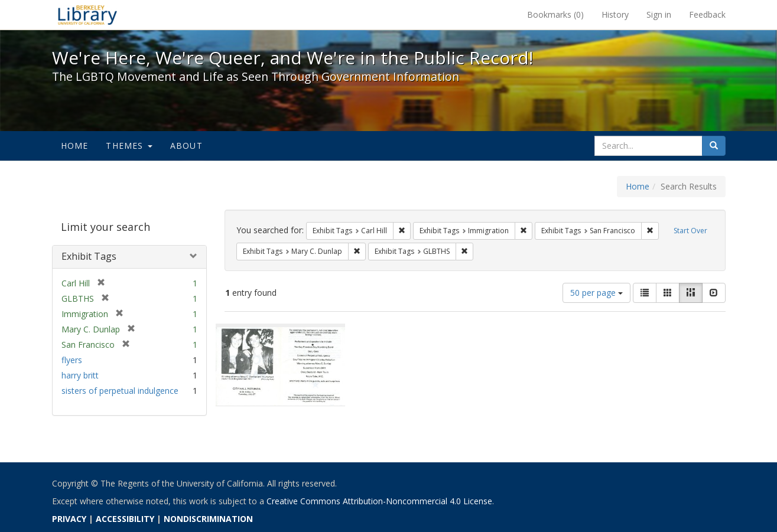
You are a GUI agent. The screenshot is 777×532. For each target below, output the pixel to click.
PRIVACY (69, 519)
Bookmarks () (555, 14)
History (615, 14)
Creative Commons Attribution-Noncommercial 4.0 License (379, 501)
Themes (129, 146)
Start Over (690, 231)
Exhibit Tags (89, 256)
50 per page (596, 293)
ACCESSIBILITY (125, 519)
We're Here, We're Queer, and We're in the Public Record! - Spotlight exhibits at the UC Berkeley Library (87, 15)
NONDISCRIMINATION (208, 519)
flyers (72, 360)
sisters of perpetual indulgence (120, 391)
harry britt (80, 375)
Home (75, 146)
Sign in (659, 14)
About (186, 146)
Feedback (707, 14)
